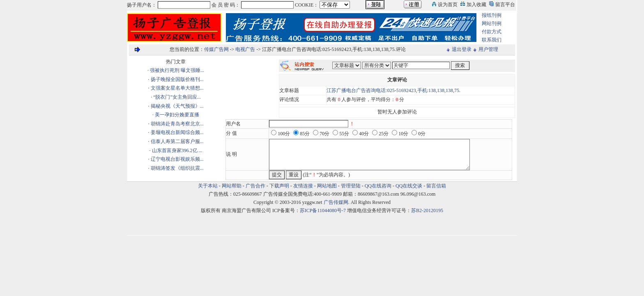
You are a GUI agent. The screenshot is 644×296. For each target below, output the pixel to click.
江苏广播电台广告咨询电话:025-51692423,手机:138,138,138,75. (393, 90)
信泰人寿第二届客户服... (177, 141)
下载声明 (279, 186)
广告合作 (255, 186)
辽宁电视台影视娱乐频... (177, 159)
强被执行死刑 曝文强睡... (177, 70)
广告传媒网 (336, 202)
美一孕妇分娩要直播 (177, 115)
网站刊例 (492, 23)
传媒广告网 (216, 49)
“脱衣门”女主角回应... (177, 97)
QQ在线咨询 (379, 186)
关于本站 (208, 186)
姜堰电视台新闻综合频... (177, 132)
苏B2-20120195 (427, 210)
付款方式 (492, 32)
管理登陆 (351, 186)
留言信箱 (436, 186)
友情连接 (303, 186)
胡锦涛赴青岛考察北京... (177, 124)
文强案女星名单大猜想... (177, 88)
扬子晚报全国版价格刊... (177, 79)
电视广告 (245, 49)
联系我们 (492, 40)
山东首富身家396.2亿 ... (177, 150)
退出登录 (462, 49)
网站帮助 (232, 186)
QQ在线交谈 (409, 186)
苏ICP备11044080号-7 (323, 210)
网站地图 (327, 186)
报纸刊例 (492, 15)
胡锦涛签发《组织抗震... (177, 168)
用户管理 (488, 49)
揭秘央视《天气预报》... (177, 106)
